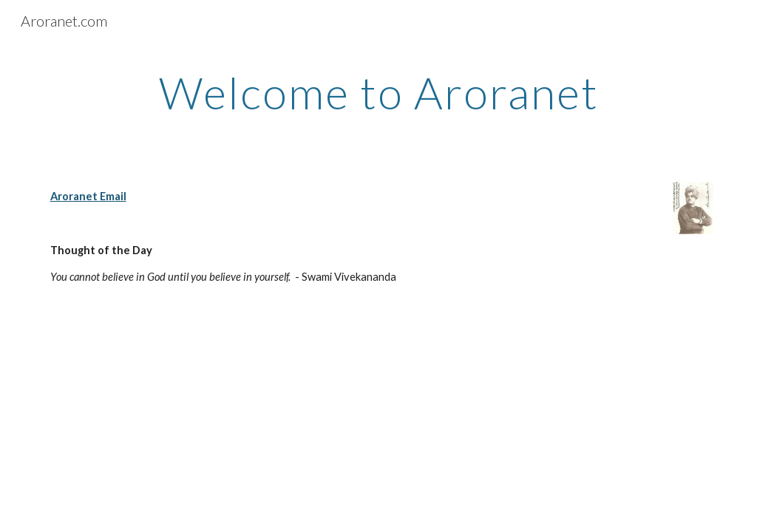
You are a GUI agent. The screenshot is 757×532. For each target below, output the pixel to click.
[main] (379, 92)
